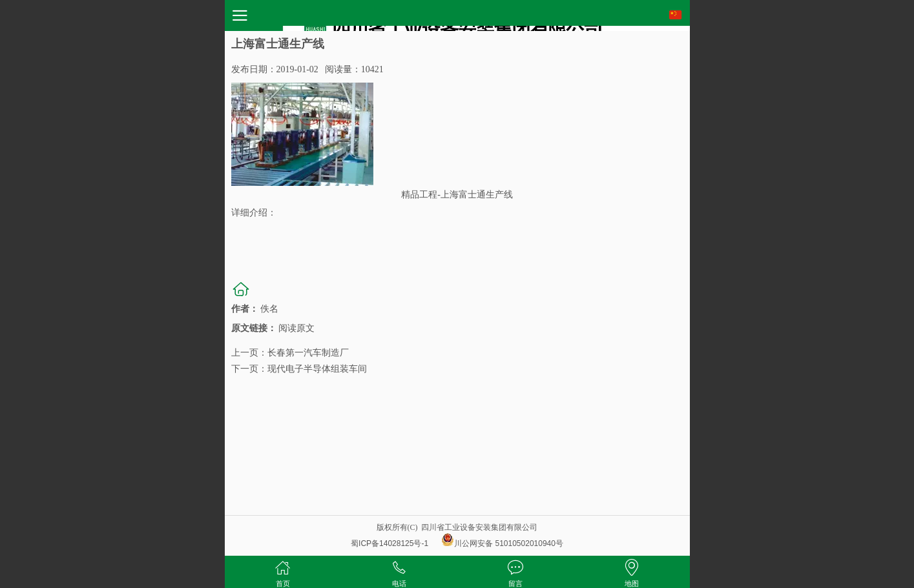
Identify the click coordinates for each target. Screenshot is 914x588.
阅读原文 (296, 328)
